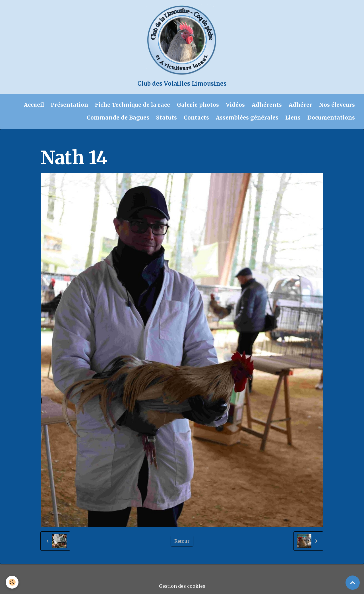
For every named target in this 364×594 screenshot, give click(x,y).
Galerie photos (198, 105)
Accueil (34, 105)
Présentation (70, 105)
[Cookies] (12, 582)
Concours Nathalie (147, 140)
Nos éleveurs (337, 105)
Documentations (331, 118)
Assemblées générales (247, 118)
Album (71, 140)
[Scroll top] (353, 583)
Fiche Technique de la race (133, 105)
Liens (293, 118)
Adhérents (267, 105)
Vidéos (235, 105)
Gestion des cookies (182, 586)
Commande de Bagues (118, 118)
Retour (182, 541)
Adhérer (300, 105)
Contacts (196, 118)
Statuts (167, 118)
